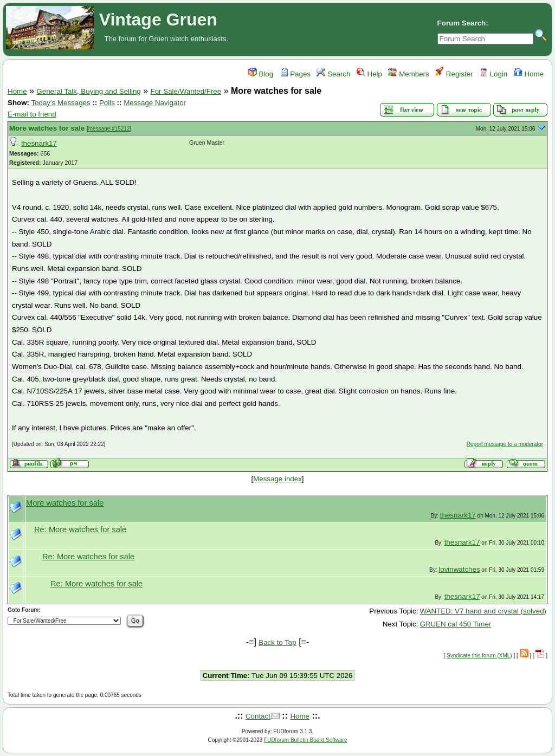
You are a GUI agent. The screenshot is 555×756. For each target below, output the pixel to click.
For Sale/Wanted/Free (186, 91)
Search (333, 74)
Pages (295, 74)
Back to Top (277, 642)
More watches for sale (47, 128)
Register (454, 74)
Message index (277, 479)
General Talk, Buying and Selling (88, 91)
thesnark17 (39, 143)
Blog (261, 74)
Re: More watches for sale (80, 529)
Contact (258, 716)
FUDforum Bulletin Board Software (305, 740)
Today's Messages (60, 103)
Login (493, 74)
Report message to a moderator (505, 444)
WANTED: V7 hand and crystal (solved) (483, 611)
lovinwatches (459, 569)
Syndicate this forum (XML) (479, 655)
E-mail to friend (32, 114)
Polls (107, 103)
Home (529, 74)
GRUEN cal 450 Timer (455, 624)
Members (408, 74)
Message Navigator (155, 103)
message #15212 (109, 129)
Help (369, 74)
